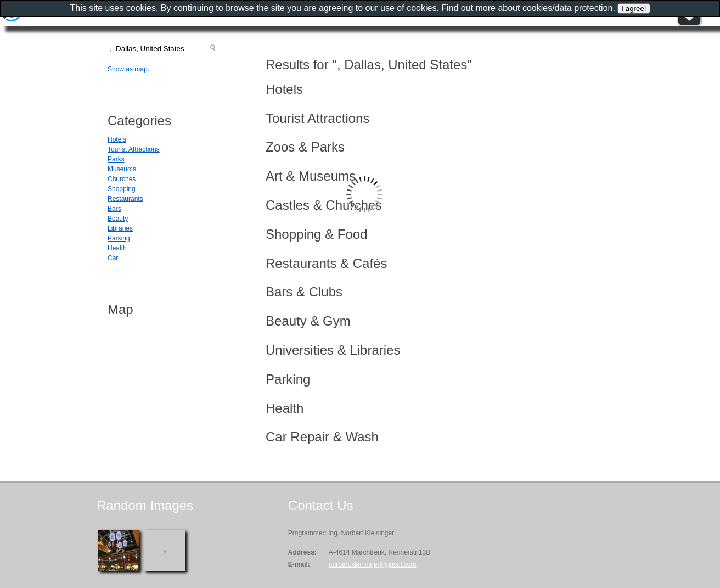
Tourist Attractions (134, 149)
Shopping (122, 189)
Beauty (118, 219)
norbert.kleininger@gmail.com (373, 564)
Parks (116, 159)
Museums (122, 169)
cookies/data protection (568, 8)
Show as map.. (129, 69)
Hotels (117, 139)
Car (113, 258)
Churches (122, 179)
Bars (114, 209)
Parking (119, 238)
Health (117, 248)
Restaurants (125, 199)
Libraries (120, 228)
